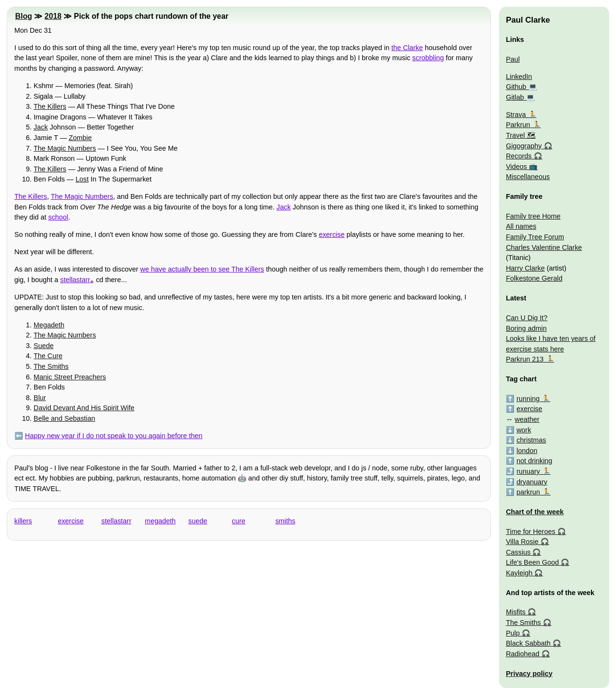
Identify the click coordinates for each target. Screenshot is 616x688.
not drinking (534, 461)
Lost (82, 179)
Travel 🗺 (520, 135)
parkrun (528, 492)
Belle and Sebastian (64, 418)
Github (516, 87)
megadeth (160, 521)
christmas (531, 440)
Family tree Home (533, 216)
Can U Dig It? (526, 318)
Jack (41, 127)
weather (527, 419)
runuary (528, 471)
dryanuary (532, 482)
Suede (44, 346)
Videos (516, 167)
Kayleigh (519, 573)
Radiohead (523, 654)
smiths (285, 521)
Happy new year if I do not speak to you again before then (114, 436)
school (58, 217)
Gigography (524, 146)
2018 (53, 16)
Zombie (80, 138)
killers (23, 521)
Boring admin (526, 328)
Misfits (516, 612)
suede (198, 521)
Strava (516, 115)
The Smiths (51, 366)
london (527, 451)
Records (519, 156)
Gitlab (515, 97)
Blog (24, 16)
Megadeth (49, 325)
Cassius (518, 552)
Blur (40, 398)
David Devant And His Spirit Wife (84, 408)
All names (521, 226)
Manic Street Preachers (70, 377)
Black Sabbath (528, 643)
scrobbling (428, 58)
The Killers (50, 106)
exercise (332, 234)
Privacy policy (529, 674)
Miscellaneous (528, 177)
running (528, 399)
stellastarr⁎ (77, 280)
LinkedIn (519, 77)
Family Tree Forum (535, 237)
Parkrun (518, 125)
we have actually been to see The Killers (202, 269)
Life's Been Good (532, 562)
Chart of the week (535, 512)
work (524, 430)
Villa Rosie (522, 542)
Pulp (513, 633)
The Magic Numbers (65, 148)
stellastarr (116, 521)
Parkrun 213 (525, 359)
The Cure (48, 356)
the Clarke (407, 48)
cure (239, 521)
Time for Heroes (531, 532)
